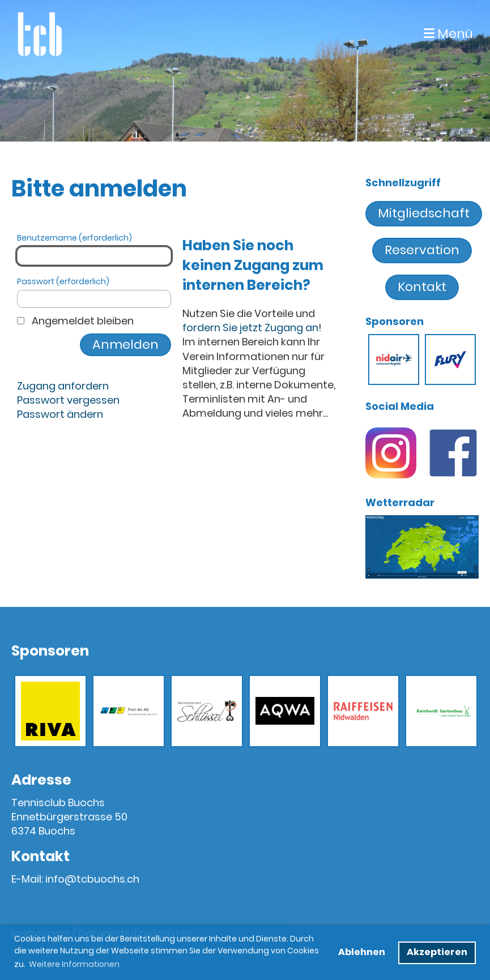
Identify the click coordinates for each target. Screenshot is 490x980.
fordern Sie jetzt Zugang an (250, 328)
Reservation (422, 250)
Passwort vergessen (68, 400)
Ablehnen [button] (362, 952)
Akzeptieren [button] (437, 952)
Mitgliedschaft (424, 213)
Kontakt (422, 287)
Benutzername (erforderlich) (94, 249)
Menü (448, 34)
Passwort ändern (60, 414)
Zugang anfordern (63, 386)
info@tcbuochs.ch (92, 879)
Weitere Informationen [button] (74, 964)
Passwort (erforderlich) (94, 292)
